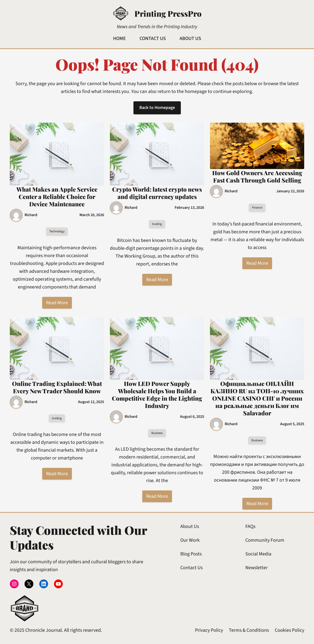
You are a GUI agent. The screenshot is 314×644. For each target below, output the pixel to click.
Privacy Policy (209, 630)
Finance (257, 208)
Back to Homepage (157, 108)
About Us (190, 526)
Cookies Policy (289, 630)
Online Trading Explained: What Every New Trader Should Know (57, 387)
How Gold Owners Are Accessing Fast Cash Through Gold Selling (257, 176)
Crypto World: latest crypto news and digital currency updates (157, 193)
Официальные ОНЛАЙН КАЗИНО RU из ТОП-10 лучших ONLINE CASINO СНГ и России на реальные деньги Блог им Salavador (257, 398)
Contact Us (191, 568)
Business (157, 433)
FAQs (250, 526)
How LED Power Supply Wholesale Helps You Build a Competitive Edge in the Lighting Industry (157, 394)
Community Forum (265, 540)
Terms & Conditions (249, 630)
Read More (57, 303)
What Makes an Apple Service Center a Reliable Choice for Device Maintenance (57, 197)
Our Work (190, 540)
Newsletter (256, 568)
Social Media (258, 554)
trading (157, 224)
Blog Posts (191, 554)
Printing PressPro (168, 13)
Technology (57, 231)
